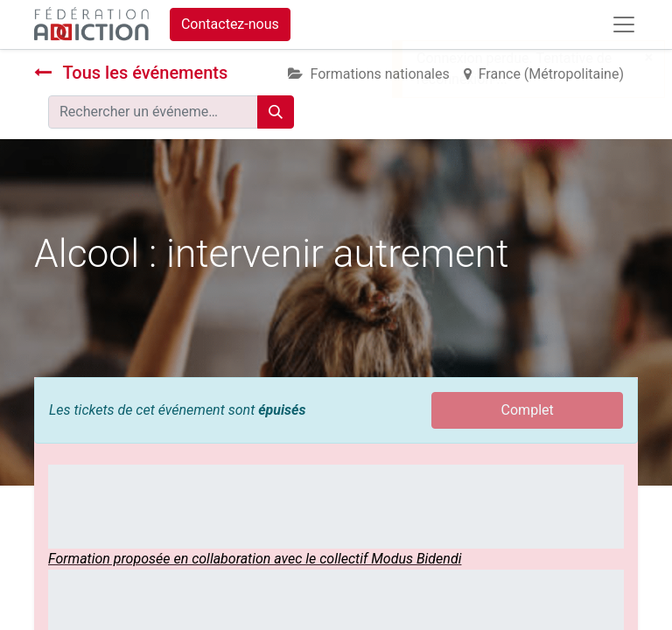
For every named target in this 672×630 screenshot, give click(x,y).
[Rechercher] (276, 112)
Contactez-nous (230, 24)
